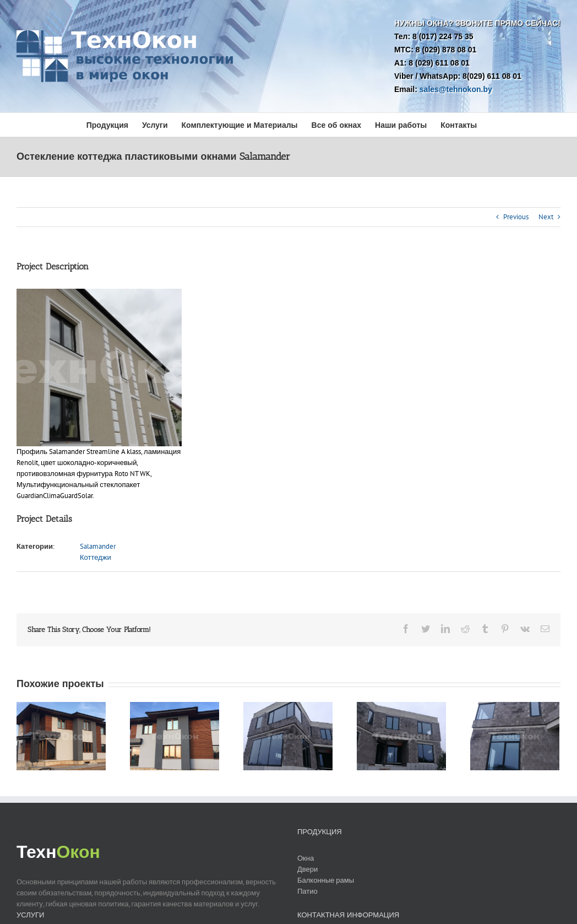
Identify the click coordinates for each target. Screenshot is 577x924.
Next (546, 217)
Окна (306, 858)
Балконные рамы (326, 880)
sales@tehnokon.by (456, 89)
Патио (307, 891)
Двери (307, 869)
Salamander (98, 546)
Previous (516, 217)
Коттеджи (96, 557)
